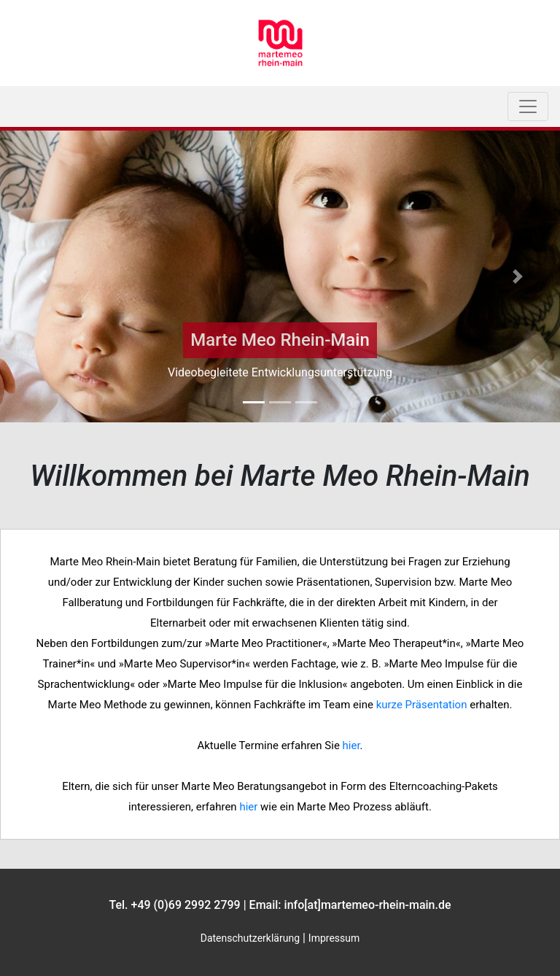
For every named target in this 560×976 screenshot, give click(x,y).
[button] (42, 276)
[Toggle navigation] (528, 106)
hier (351, 745)
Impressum (334, 938)
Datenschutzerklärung (250, 938)
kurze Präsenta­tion (422, 705)
